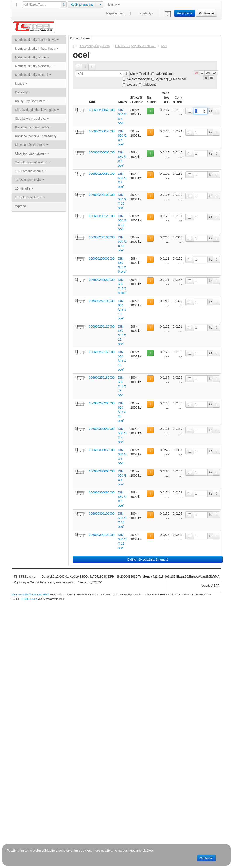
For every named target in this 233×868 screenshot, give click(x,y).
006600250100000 (102, 301)
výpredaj (21, 206)
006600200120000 (102, 216)
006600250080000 (102, 280)
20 (196, 73)
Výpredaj (160, 79)
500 (215, 73)
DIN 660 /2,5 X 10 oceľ (122, 310)
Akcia (145, 74)
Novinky (113, 5)
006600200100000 (102, 195)
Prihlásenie (206, 13)
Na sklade (178, 79)
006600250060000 (102, 258)
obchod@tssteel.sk (201, 577)
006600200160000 (102, 237)
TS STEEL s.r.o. (25, 577)
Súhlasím (206, 858)
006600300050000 (102, 450)
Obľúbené (148, 85)
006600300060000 (102, 471)
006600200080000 (102, 174)
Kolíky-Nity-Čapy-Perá (94, 46)
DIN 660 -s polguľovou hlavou (135, 46)
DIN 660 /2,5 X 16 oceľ (122, 361)
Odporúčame (163, 74)
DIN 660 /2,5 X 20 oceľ (122, 412)
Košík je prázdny (82, 5)
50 (202, 73)
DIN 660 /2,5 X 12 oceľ (122, 335)
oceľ (164, 46)
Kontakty (146, 13)
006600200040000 (102, 110)
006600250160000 (102, 352)
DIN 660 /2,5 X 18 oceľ (122, 386)
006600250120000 (102, 326)
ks (206, 78)
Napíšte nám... (120, 14)
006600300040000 (102, 429)
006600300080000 (102, 492)
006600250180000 (102, 378)
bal (211, 78)
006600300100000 (102, 514)
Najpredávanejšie (137, 79)
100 (208, 73)
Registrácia (185, 13)
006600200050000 (102, 131)
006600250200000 (102, 403)
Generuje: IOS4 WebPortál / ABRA (30, 594)
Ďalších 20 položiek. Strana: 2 (148, 559)
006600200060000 (102, 152)
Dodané (130, 85)
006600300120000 (102, 535)
